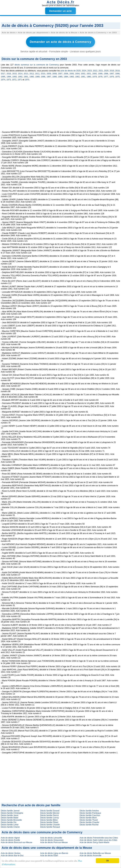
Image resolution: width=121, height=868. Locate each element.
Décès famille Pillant (49, 822)
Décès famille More (88, 818)
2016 (9, 74)
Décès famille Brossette (11, 820)
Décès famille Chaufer (89, 822)
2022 (95, 71)
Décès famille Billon (49, 820)
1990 (32, 77)
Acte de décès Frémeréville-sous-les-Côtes (99, 838)
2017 (3, 74)
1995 (3, 77)
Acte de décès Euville (10, 840)
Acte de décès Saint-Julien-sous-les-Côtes (98, 840)
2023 (90, 71)
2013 (26, 74)
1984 (66, 77)
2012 (32, 74)
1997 (112, 74)
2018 (117, 71)
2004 (77, 74)
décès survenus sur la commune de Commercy (37, 65)
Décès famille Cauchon (90, 815)
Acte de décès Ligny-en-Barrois (54, 853)
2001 (89, 74)
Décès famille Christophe (12, 813)
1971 (20, 80)
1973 (9, 80)
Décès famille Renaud (50, 827)
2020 (106, 71)
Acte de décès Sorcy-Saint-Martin (95, 842)
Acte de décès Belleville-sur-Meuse (95, 853)
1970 (27, 80)
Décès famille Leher (10, 825)
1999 (100, 74)
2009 (49, 74)
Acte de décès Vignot (10, 838)
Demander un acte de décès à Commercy (60, 42)
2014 (20, 74)
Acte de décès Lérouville (51, 838)
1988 (43, 77)
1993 (15, 77)
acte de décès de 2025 (71, 71)
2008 (55, 74)
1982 (77, 77)
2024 (84, 71)
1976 (112, 77)
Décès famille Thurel (89, 820)
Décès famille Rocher (89, 825)
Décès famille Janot (10, 815)
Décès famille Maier (10, 818)
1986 (55, 77)
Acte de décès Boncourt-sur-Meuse (16, 842)
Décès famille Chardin (50, 825)
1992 (20, 77)
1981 (83, 77)
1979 (95, 77)
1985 (60, 77)
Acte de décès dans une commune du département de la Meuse (47, 848)
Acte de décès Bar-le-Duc (12, 856)
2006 (66, 74)
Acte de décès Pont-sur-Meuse (54, 842)
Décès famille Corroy (49, 818)
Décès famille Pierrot (49, 815)
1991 (26, 77)
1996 (117, 74)
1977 (106, 77)
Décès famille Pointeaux (90, 813)
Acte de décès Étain (49, 856)
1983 (72, 77)
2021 (101, 71)
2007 (60, 74)
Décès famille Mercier (50, 813)
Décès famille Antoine (89, 811)
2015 (15, 74)
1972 (14, 80)
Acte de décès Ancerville (91, 856)
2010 (43, 74)
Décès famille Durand (50, 811)
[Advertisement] (60, 108)
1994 (9, 77)
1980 (89, 77)
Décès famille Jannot (10, 811)
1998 (106, 74)
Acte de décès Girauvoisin (52, 840)
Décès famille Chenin (10, 827)
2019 (112, 71)
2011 (37, 74)
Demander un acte (61, 11)
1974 (3, 80)
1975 (117, 77)
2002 (83, 74)
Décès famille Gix (9, 822)
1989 (37, 77)
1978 (100, 77)
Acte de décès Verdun (11, 853)
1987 (49, 77)
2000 (95, 74)
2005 (72, 74)
